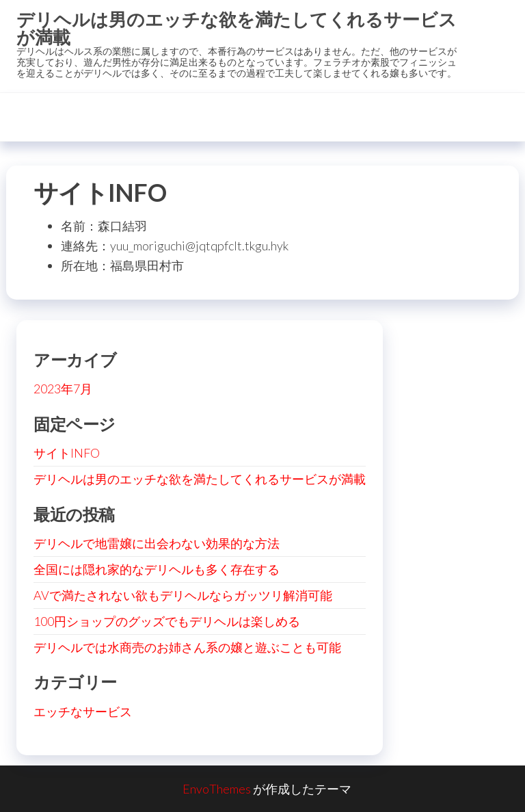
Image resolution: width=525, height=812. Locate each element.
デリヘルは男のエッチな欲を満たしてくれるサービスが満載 (237, 28)
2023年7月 (63, 389)
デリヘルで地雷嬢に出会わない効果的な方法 (157, 543)
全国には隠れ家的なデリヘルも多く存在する (157, 569)
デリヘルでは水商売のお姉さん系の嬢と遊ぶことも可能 (187, 647)
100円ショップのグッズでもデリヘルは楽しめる (167, 621)
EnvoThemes (217, 789)
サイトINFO (67, 453)
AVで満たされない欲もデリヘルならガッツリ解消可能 (183, 595)
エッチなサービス (83, 711)
